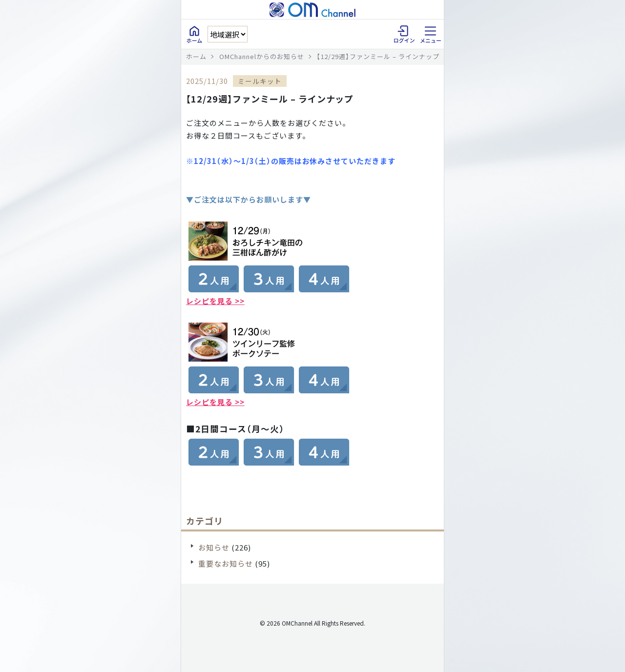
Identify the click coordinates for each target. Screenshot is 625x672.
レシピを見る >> (215, 301)
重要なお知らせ (226, 563)
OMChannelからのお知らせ (262, 56)
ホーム (196, 56)
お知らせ (214, 547)
